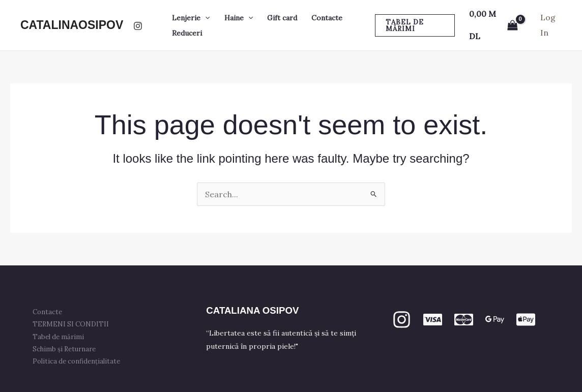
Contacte (327, 18)
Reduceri (187, 33)
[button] (205, 18)
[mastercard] (464, 320)
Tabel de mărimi (58, 337)
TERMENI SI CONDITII (71, 324)
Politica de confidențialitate (76, 361)
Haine (239, 18)
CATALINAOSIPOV (72, 25)
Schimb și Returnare (64, 349)
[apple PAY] (526, 320)
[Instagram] (138, 26)
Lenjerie (191, 18)
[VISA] (433, 320)
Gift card (282, 18)
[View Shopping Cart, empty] (493, 25)
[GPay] (495, 320)
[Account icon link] (551, 25)
